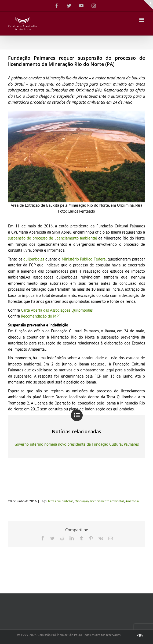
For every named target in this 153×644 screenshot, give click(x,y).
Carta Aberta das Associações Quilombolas (57, 310)
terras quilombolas (61, 501)
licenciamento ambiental (107, 501)
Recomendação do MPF (41, 316)
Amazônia (132, 501)
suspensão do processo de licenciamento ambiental (52, 238)
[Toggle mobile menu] (142, 20)
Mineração (82, 501)
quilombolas (34, 259)
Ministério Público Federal (84, 259)
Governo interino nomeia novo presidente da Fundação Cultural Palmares (77, 444)
